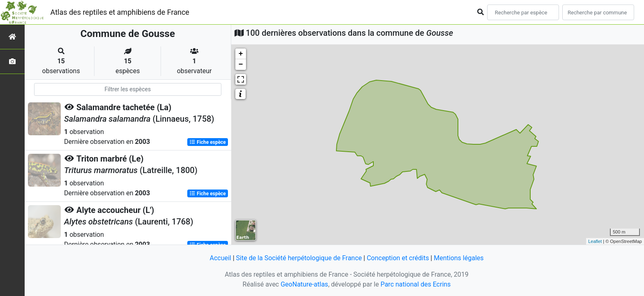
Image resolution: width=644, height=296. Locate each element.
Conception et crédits (398, 258)
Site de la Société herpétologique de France (299, 258)
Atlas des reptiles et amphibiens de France (120, 12)
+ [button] (241, 54)
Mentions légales (459, 258)
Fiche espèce (208, 142)
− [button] (241, 65)
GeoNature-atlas (304, 284)
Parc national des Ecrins (415, 284)
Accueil (220, 258)
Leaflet (595, 241)
